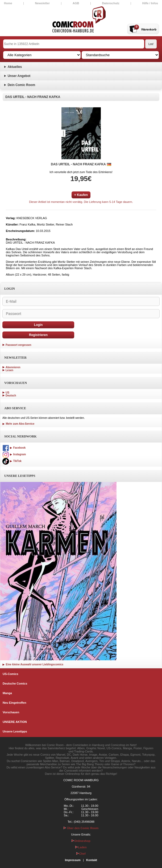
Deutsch (11, 396)
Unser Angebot (19, 76)
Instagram (14, 454)
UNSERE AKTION (15, 722)
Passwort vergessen (18, 345)
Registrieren (38, 335)
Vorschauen (11, 712)
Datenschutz (111, 3)
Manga (7, 693)
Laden (81, 847)
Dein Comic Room (21, 85)
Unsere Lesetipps (15, 731)
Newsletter (42, 3)
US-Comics (11, 674)
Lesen (9, 370)
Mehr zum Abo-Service (18, 424)
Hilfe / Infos (150, 3)
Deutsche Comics (15, 683)
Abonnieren (13, 367)
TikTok (12, 461)
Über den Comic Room (81, 828)
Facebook (14, 448)
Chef (81, 854)
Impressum (73, 860)
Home (8, 3)
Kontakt (92, 860)
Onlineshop (81, 841)
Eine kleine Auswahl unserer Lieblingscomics (33, 664)
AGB (76, 3)
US (7, 393)
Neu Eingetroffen (14, 703)
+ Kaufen (81, 195)
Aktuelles (15, 67)
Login (38, 325)
